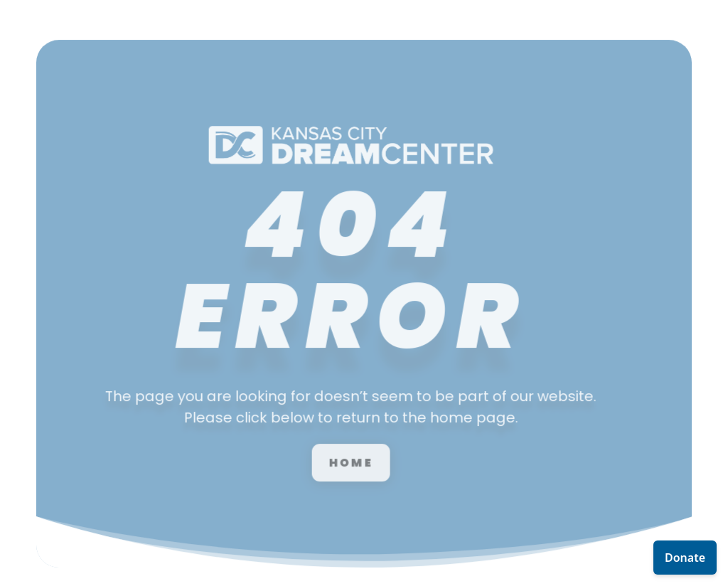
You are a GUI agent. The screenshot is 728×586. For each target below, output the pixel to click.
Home (337, 448)
